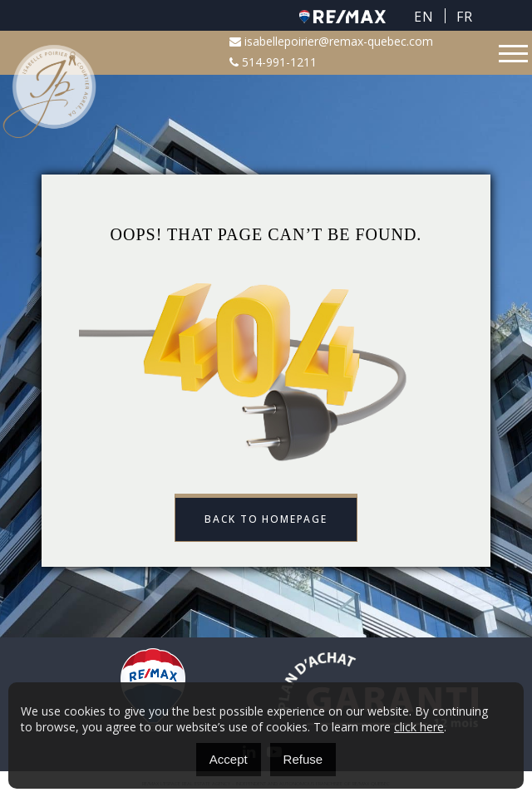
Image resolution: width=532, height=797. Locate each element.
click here (419, 727)
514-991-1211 (273, 62)
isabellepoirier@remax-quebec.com (331, 41)
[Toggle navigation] (513, 54)
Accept (229, 759)
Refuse (303, 759)
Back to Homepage (266, 519)
